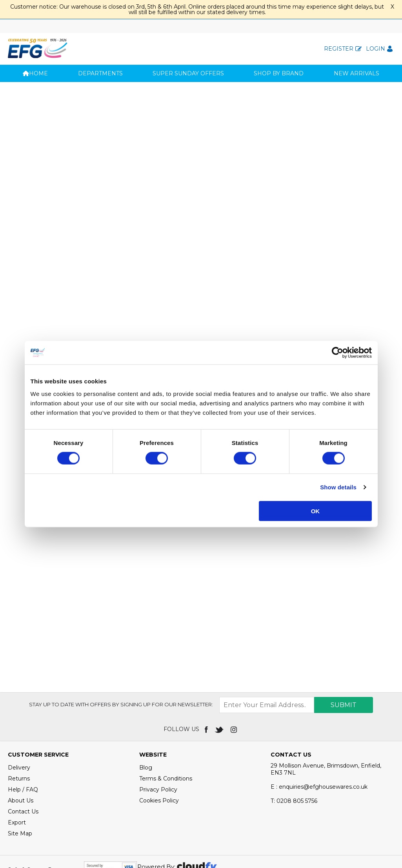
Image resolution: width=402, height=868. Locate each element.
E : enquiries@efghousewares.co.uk (319, 750)
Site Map (20, 797)
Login (376, 49)
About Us (21, 764)
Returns (19, 742)
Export (17, 786)
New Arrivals (357, 73)
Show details (338, 487)
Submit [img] (344, 668)
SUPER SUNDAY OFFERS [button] (188, 73)
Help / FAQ (23, 753)
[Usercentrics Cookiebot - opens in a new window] (337, 353)
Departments (100, 73)
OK (316, 511)
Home (35, 73)
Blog (146, 731)
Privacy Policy (158, 753)
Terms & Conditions (166, 742)
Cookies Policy (159, 764)
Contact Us (23, 775)
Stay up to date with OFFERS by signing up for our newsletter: (121, 668)
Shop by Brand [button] (279, 73)
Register (339, 49)
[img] (207, 693)
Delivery (19, 731)
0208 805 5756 (294, 764)
